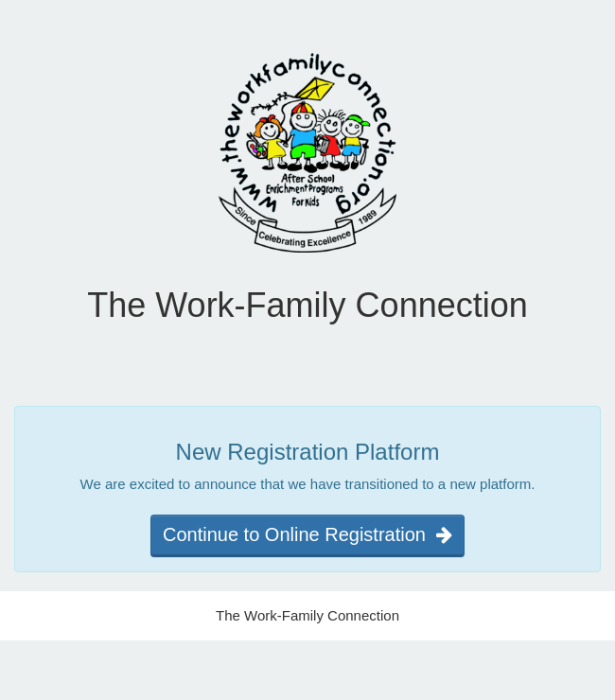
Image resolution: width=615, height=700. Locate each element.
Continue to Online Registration (307, 534)
